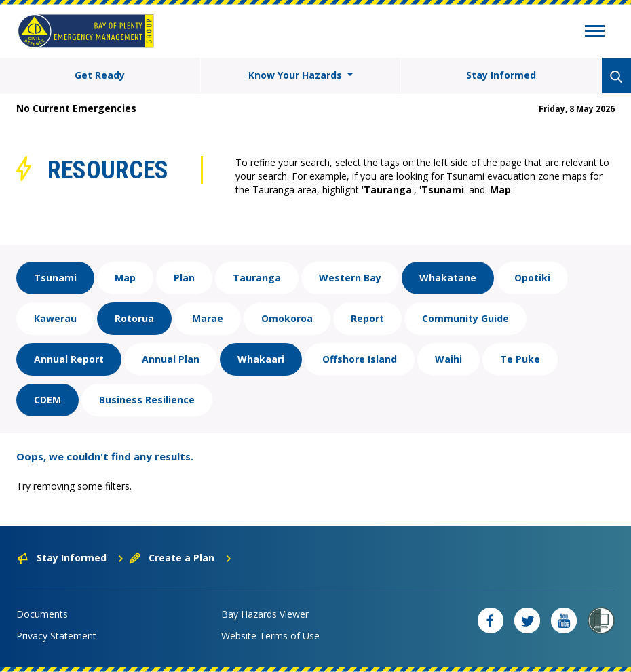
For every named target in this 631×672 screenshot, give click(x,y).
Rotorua (134, 318)
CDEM (47, 400)
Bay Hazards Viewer (265, 614)
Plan (184, 278)
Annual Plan (171, 359)
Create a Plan (181, 558)
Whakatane (448, 278)
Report (367, 318)
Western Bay (350, 278)
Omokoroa (287, 318)
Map (125, 278)
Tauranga (257, 278)
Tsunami (55, 278)
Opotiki (532, 278)
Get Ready (100, 75)
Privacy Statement (56, 636)
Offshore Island (360, 359)
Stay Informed (501, 75)
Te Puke (520, 359)
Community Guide (465, 318)
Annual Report (69, 359)
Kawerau (55, 318)
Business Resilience (147, 400)
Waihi (448, 359)
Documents (42, 614)
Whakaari (261, 359)
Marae (208, 318)
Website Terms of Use (270, 636)
